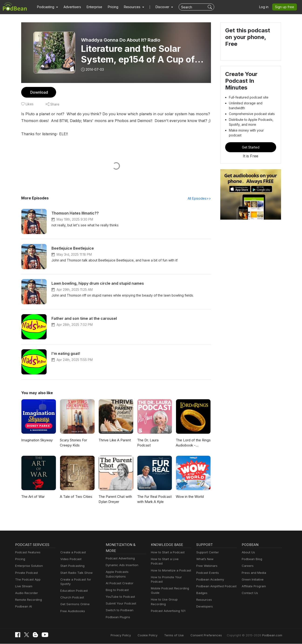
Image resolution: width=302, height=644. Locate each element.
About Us (248, 553)
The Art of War (32, 497)
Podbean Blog (251, 559)
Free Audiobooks (72, 607)
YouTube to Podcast (119, 597)
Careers (247, 566)
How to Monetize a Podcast (170, 566)
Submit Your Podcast (120, 604)
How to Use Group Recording (171, 595)
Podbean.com (273, 635)
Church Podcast (71, 593)
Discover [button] (158, 7)
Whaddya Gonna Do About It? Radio (121, 40)
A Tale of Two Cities (75, 497)
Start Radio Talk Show (75, 573)
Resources (204, 600)
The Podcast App (27, 580)
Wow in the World (189, 497)
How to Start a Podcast (167, 553)
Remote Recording (28, 600)
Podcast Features (27, 553)
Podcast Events (207, 573)
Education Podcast (73, 586)
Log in (265, 7)
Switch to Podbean (119, 610)
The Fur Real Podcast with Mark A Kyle (154, 499)
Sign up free (285, 7)
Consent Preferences (212, 635)
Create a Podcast (72, 553)
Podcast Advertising (119, 559)
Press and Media (253, 573)
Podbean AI (23, 607)
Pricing (110, 7)
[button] (47, 7)
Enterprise (92, 7)
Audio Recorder (26, 593)
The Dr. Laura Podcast (155, 440)
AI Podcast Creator (119, 583)
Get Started (251, 135)
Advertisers (71, 7)
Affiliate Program (253, 586)
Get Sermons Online (74, 600)
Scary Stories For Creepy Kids (73, 443)
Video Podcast (70, 559)
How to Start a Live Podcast (170, 559)
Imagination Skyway (37, 440)
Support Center (207, 553)
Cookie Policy (158, 635)
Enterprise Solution (28, 566)
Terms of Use (183, 635)
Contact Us (249, 593)
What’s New (204, 559)
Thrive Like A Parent (114, 440)
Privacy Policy (133, 635)
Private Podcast (26, 573)
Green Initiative (252, 580)
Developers (204, 607)
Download (39, 92)
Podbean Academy (209, 580)
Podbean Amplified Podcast (215, 586)
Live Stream (23, 586)
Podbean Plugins (117, 617)
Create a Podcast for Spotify (80, 580)
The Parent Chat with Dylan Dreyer (115, 499)
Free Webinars (206, 566)
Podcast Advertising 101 (167, 602)
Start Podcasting (72, 566)
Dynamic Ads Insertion (121, 565)
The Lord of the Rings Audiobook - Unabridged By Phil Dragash (193, 443)
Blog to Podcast (116, 590)
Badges (202, 593)
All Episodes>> (200, 198)
